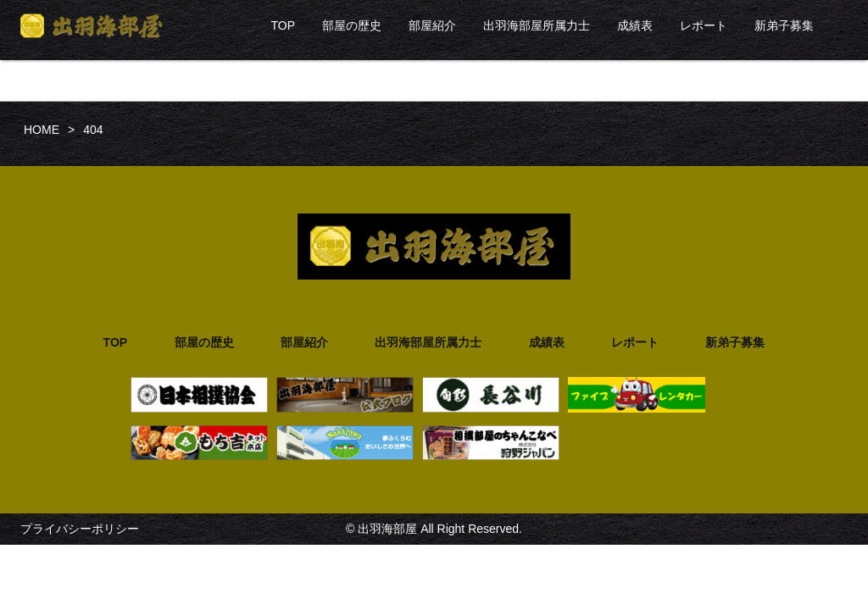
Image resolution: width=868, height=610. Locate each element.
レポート (704, 25)
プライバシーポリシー (80, 529)
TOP (283, 25)
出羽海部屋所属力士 (537, 25)
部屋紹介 (432, 25)
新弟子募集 (784, 25)
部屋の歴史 (352, 25)
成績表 (635, 25)
